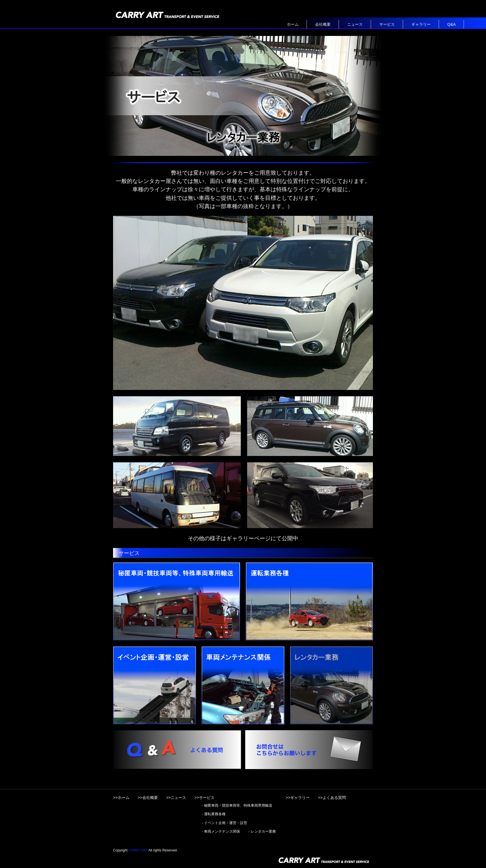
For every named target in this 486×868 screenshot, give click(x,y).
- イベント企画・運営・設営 (224, 823)
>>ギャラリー (298, 798)
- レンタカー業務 (262, 831)
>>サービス (204, 798)
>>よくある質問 (332, 798)
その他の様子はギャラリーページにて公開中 (243, 538)
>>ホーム (121, 798)
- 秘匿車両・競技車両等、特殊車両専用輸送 (237, 805)
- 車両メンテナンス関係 (221, 831)
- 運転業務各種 (214, 814)
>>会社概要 (148, 798)
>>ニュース (176, 798)
